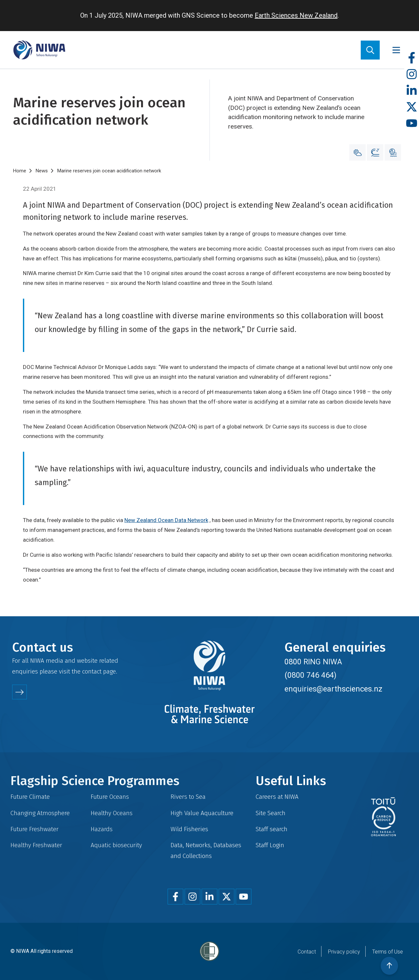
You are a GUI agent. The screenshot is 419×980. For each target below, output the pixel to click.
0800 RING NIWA (313, 662)
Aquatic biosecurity (116, 845)
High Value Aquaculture (202, 813)
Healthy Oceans (112, 813)
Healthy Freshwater (36, 845)
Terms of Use (388, 952)
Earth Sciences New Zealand (296, 15)
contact (92, 671)
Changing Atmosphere (40, 813)
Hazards (102, 829)
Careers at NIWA (277, 797)
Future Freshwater (35, 829)
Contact (307, 952)
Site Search (271, 813)
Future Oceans (110, 797)
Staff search (272, 829)
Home (20, 171)
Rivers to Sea (188, 797)
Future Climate (30, 797)
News (42, 171)
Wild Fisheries (189, 829)
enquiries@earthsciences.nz (333, 689)
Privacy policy (344, 952)
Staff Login (270, 845)
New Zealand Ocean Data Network (166, 520)
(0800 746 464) (310, 675)
